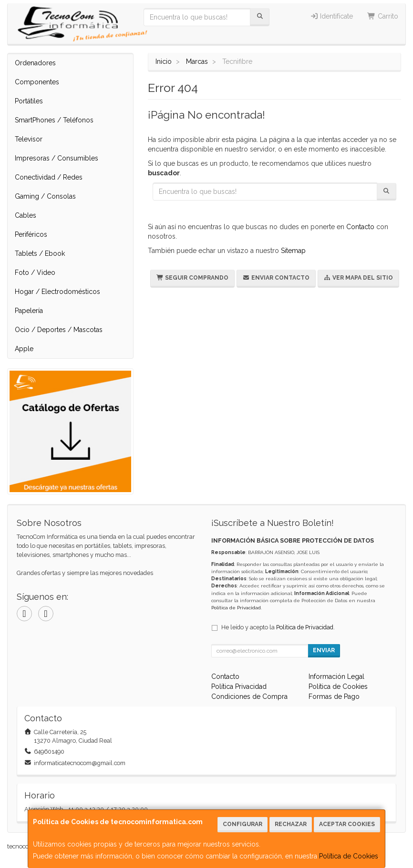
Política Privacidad (239, 686)
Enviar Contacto (276, 278)
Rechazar (291, 824)
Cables (26, 215)
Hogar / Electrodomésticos (57, 292)
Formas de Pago (334, 696)
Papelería (29, 311)
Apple (24, 349)
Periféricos (31, 234)
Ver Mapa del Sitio (358, 278)
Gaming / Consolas (45, 196)
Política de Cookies (349, 856)
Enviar (324, 650)
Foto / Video (35, 273)
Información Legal (336, 676)
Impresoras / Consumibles (57, 158)
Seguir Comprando (192, 278)
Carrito (383, 16)
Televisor (29, 139)
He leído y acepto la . (278, 627)
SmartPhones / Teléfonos (54, 120)
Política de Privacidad (236, 608)
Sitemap (293, 251)
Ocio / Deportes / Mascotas (59, 330)
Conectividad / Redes (49, 177)
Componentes (37, 82)
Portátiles (29, 101)
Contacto (360, 227)
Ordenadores (35, 63)
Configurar (243, 824)
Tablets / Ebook (40, 253)
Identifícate (332, 16)
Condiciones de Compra (249, 696)
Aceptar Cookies (347, 824)
